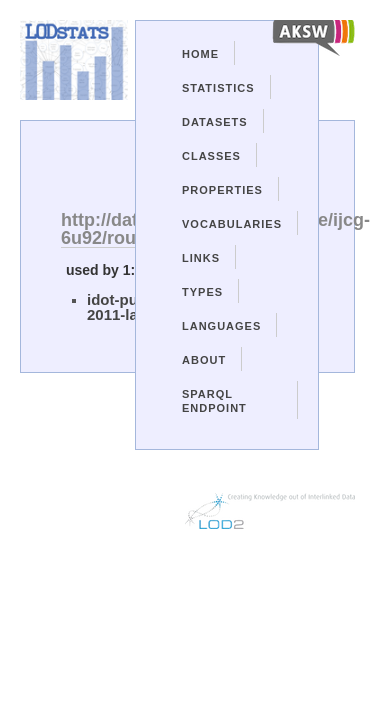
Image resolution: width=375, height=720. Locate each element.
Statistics (218, 88)
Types (202, 292)
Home (200, 54)
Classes (211, 156)
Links (201, 258)
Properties (222, 190)
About (204, 360)
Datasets (215, 122)
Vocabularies (232, 224)
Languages (221, 326)
